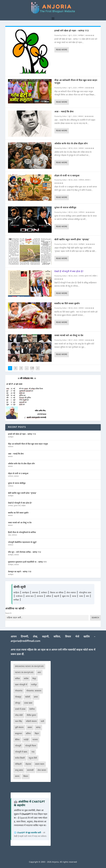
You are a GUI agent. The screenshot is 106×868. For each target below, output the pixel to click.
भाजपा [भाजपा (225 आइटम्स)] (35, 740)
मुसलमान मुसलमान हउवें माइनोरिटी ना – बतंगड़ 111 (27, 562)
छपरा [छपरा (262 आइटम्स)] (36, 697)
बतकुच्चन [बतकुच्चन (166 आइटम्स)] (18, 734)
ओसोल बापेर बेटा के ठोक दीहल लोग (71, 144)
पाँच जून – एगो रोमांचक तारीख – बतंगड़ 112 (24, 552)
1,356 (32, 370)
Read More (62, 50)
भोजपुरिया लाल (85, 593)
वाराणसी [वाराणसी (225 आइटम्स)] (30, 770)
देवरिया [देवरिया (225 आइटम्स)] (32, 709)
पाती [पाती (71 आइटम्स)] (42, 721)
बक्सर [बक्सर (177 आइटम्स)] (30, 728)
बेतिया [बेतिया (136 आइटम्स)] (17, 740)
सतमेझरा (81, 36)
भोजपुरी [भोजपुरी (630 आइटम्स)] (18, 746)
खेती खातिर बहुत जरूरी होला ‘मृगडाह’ (72, 240)
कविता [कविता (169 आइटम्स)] (17, 679)
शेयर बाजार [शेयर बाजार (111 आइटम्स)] (42, 770)
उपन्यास (81, 276)
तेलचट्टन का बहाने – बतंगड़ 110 (20, 572)
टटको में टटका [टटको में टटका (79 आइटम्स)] (20, 709)
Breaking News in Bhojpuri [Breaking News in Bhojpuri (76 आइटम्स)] (29, 666)
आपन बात (30, 596)
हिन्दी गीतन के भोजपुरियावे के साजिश (22, 533)
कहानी (57, 596)
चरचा (74, 596)
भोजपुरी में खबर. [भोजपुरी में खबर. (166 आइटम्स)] (21, 752)
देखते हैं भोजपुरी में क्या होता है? (69, 272)
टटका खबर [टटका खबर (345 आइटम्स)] (28, 703)
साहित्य (94, 276)
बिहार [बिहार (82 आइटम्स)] (37, 734)
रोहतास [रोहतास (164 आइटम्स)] (28, 764)
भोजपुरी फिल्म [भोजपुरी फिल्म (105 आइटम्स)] (31, 746)
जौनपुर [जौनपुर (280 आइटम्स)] (18, 703)
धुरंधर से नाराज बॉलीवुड (65, 208)
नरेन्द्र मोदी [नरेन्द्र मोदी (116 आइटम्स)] (19, 715)
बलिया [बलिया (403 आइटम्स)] (28, 734)
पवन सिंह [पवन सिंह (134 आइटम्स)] (18, 721)
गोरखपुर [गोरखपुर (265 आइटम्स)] (18, 697)
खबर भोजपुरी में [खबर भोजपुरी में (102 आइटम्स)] (21, 685)
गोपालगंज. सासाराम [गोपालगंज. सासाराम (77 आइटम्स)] (34, 691)
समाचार (81, 116)
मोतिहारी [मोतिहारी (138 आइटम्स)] (18, 764)
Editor (65, 36)
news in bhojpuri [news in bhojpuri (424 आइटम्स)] (24, 673)
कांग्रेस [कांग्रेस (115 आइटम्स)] (26, 679)
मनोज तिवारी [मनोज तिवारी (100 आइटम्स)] (20, 758)
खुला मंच (66, 596)
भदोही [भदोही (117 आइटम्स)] (26, 740)
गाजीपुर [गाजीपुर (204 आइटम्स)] (34, 685)
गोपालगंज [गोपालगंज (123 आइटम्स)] (19, 691)
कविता (49, 596)
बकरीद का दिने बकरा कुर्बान (67, 304)
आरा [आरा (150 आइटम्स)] (39, 673)
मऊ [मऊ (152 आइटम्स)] (33, 752)
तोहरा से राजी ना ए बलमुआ (67, 176)
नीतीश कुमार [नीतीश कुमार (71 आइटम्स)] (31, 715)
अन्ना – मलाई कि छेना (64, 112)
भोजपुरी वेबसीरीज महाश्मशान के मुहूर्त (22, 542)
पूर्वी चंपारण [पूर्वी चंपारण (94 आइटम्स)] (19, 728)
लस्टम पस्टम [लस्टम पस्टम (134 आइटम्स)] (40, 764)
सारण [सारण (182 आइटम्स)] (17, 776)
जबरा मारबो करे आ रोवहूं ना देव (69, 336)
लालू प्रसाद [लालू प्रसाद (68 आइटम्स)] (19, 770)
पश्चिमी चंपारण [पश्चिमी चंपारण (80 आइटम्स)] (31, 721)
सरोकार (44, 593)
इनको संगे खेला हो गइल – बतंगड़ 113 (71, 31)
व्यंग (88, 596)
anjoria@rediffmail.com (25, 641)
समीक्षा (17, 600)
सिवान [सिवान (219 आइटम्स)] (26, 776)
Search (8, 613)
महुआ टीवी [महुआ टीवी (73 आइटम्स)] (33, 758)
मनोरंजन (81, 88)
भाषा (9, 535)
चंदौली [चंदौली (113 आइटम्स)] (28, 697)
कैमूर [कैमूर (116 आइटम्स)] (34, 679)
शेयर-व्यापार (72, 593)
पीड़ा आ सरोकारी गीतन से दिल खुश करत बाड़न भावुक (76, 82)
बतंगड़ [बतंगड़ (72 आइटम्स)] (38, 728)
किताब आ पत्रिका (57, 593)
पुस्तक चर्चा (88, 276)
